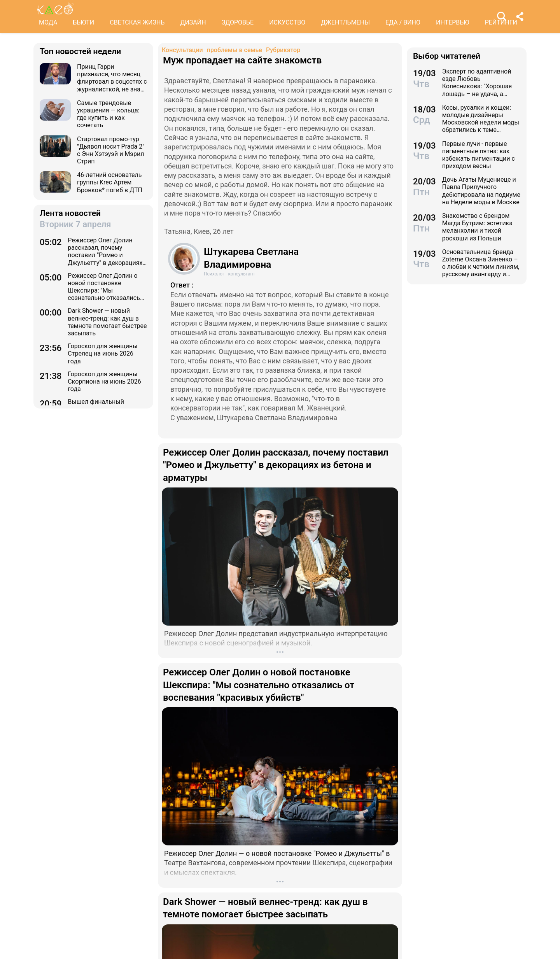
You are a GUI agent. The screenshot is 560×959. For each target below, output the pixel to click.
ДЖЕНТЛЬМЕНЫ (345, 22)
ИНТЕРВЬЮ (453, 22)
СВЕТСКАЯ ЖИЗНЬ (137, 22)
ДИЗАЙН (193, 22)
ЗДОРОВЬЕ (238, 22)
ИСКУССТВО (287, 22)
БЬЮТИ (83, 22)
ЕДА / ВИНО (403, 22)
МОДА (48, 22)
